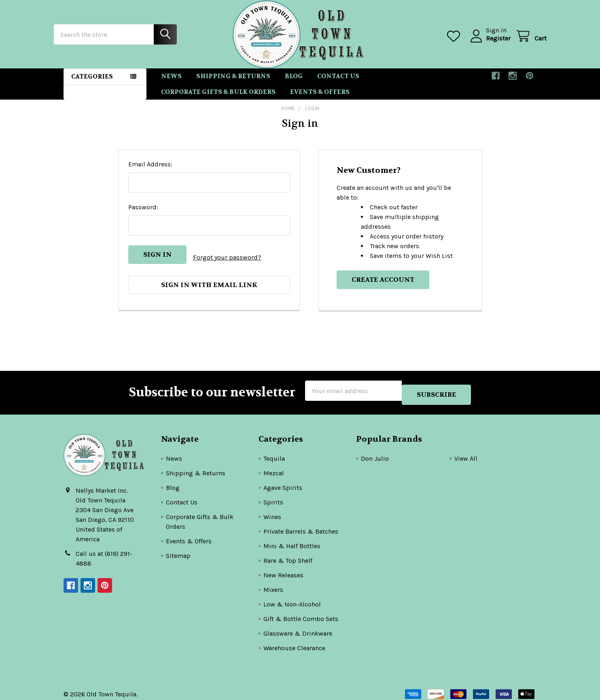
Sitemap (178, 550)
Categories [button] (92, 84)
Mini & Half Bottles (292, 540)
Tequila (274, 452)
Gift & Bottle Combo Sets (301, 613)
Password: (143, 214)
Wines (272, 511)
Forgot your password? (227, 262)
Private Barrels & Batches (301, 525)
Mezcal (274, 467)
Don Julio (375, 452)
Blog (294, 83)
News (171, 83)
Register (489, 43)
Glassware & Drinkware (298, 627)
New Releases (283, 569)
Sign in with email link (209, 287)
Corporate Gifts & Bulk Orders (218, 99)
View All (466, 452)
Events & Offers (320, 99)
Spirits (273, 496)
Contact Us (338, 83)
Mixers (273, 584)
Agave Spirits (283, 482)
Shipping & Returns (233, 83)
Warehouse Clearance (294, 642)
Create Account (383, 287)
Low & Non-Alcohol (292, 598)
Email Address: (150, 171)
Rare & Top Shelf (288, 554)
